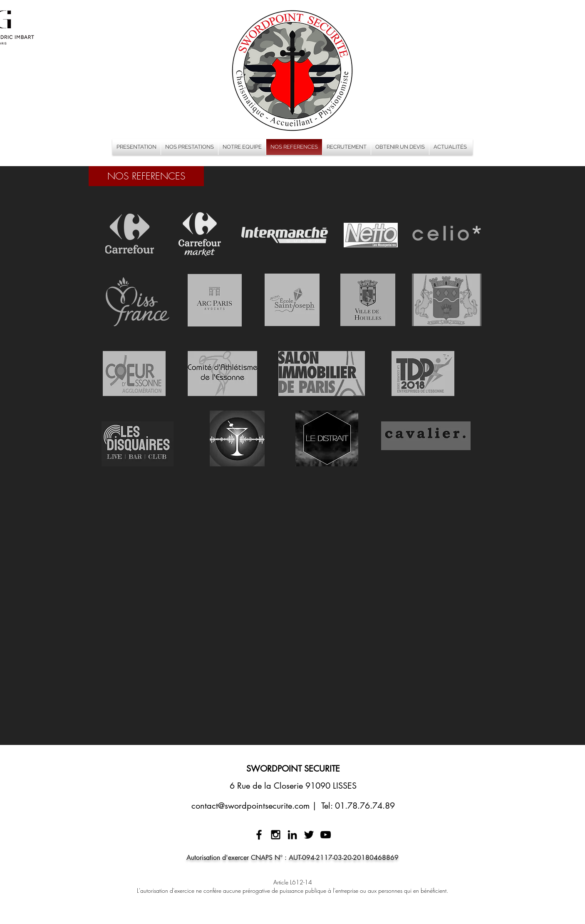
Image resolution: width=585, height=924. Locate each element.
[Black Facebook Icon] (259, 835)
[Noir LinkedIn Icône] (292, 835)
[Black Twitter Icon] (309, 835)
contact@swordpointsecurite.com (250, 806)
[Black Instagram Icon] (276, 835)
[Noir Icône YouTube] (326, 835)
